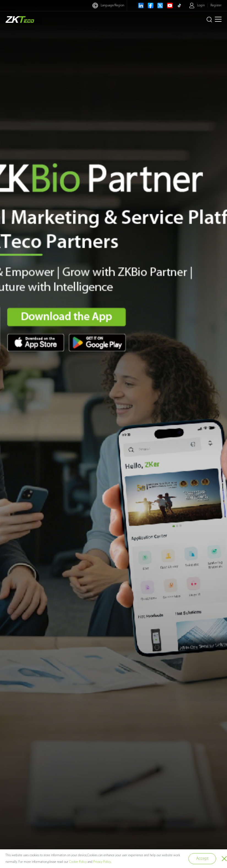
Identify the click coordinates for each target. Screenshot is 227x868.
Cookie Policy (78, 862)
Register (216, 5)
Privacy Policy (102, 862)
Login (201, 5)
